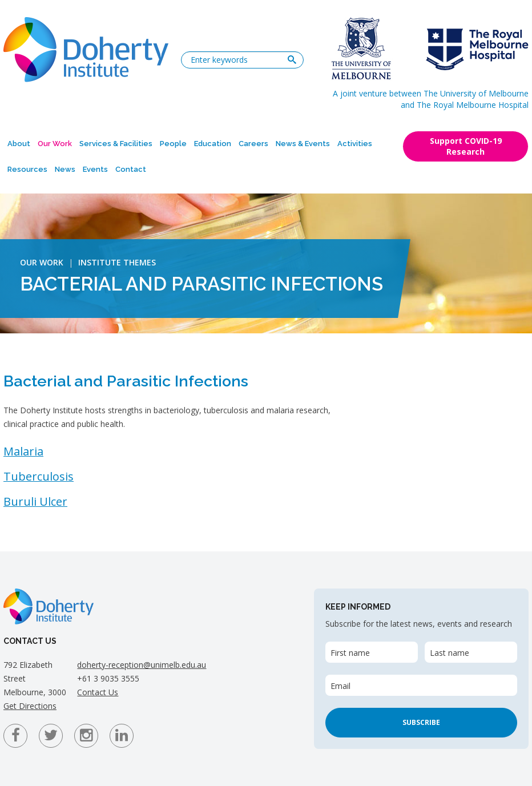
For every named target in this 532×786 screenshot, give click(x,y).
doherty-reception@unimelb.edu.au (142, 665)
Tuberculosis (39, 476)
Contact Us (98, 692)
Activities (355, 144)
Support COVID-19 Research (466, 146)
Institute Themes (117, 262)
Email (340, 686)
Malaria (23, 451)
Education (213, 144)
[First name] (372, 652)
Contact (131, 169)
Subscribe (421, 722)
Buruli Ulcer (35, 501)
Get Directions (30, 706)
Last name (450, 653)
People (173, 144)
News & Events (303, 144)
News (65, 169)
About (19, 144)
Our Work (55, 144)
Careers (253, 144)
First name (350, 653)
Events (95, 169)
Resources (27, 169)
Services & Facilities (116, 144)
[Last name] (471, 652)
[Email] (421, 685)
